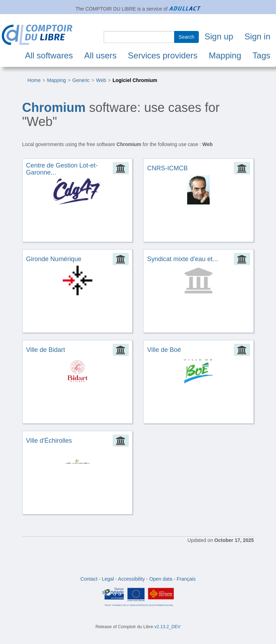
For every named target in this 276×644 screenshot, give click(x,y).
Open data (161, 579)
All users (100, 55)
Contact (89, 579)
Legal (108, 579)
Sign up (219, 36)
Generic (81, 80)
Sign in (257, 36)
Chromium (54, 108)
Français (186, 579)
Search (186, 37)
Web (101, 80)
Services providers (163, 55)
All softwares (49, 55)
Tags (261, 55)
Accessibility (131, 579)
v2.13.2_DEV (167, 627)
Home (34, 80)
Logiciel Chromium (135, 80)
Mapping (225, 55)
